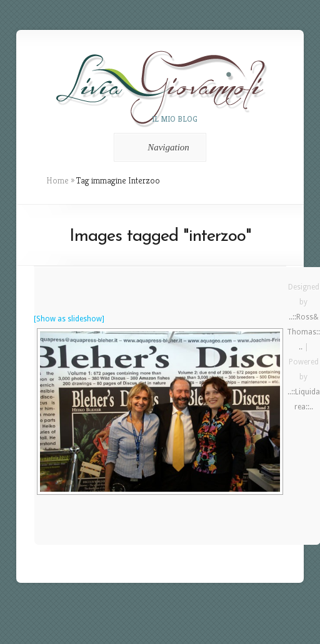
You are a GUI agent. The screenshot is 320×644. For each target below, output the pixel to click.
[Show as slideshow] (69, 319)
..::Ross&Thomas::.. (303, 332)
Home (57, 180)
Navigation (158, 147)
